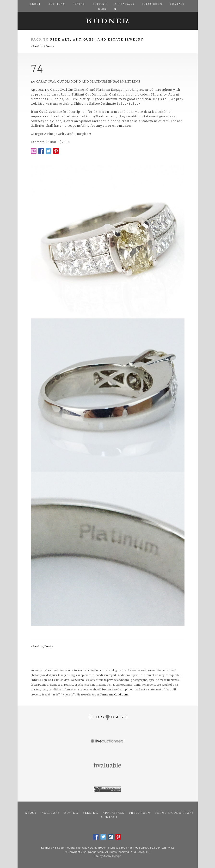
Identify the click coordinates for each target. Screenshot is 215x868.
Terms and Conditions (114, 695)
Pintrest (56, 151)
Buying (71, 813)
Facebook (41, 151)
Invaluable (108, 766)
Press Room (140, 813)
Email (34, 151)
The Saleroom (108, 790)
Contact (109, 817)
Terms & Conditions (174, 813)
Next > (50, 47)
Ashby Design (112, 856)
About (31, 813)
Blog (102, 9)
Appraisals (113, 813)
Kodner (108, 21)
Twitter (49, 151)
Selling (91, 813)
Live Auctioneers (108, 742)
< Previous (37, 47)
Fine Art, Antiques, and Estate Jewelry (97, 40)
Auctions (51, 813)
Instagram (111, 837)
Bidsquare (108, 718)
